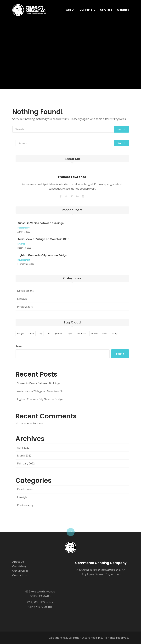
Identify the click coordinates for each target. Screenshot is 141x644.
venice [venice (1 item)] (94, 334)
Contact (123, 10)
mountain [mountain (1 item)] (82, 334)
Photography (23, 228)
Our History (87, 10)
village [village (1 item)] (115, 334)
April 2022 (23, 448)
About (70, 10)
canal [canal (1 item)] (31, 334)
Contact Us (20, 575)
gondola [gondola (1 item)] (59, 334)
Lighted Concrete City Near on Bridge (42, 255)
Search (20, 346)
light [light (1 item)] (70, 334)
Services (106, 10)
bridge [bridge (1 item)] (20, 334)
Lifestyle (21, 244)
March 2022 (24, 456)
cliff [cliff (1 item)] (48, 334)
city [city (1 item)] (40, 334)
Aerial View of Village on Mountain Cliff (43, 239)
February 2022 (26, 463)
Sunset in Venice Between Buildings (41, 223)
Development (24, 260)
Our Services (20, 571)
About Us (18, 562)
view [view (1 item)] (105, 334)
